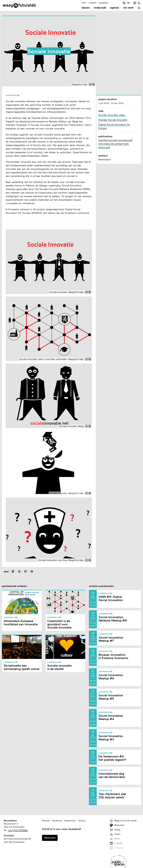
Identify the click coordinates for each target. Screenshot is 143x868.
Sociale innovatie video (112, 115)
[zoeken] (139, 8)
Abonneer (50, 838)
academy (103, 3)
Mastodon (117, 825)
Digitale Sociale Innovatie (113, 120)
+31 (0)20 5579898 (18, 830)
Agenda (114, 8)
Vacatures (57, 820)
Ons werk (128, 8)
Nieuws (86, 8)
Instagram (117, 848)
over (84, 3)
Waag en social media (123, 821)
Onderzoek (100, 8)
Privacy (82, 820)
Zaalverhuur (70, 820)
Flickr (115, 839)
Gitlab (115, 830)
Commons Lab (13, 95)
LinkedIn (116, 843)
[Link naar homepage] (19, 6)
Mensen (46, 820)
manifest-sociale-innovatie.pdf (115, 140)
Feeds (115, 834)
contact (93, 3)
